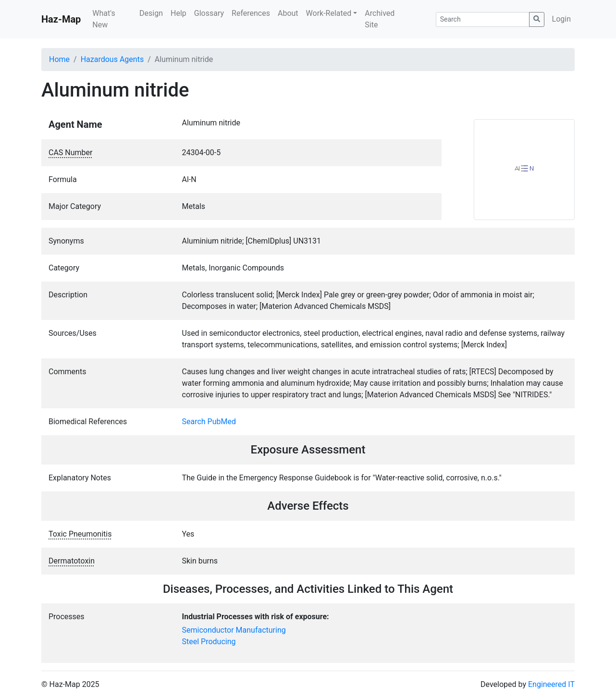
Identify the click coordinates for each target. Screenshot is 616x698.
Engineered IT (551, 684)
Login (561, 19)
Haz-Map (61, 19)
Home (59, 59)
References (251, 13)
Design (151, 13)
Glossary (209, 13)
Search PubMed (209, 422)
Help (179, 13)
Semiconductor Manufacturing (234, 630)
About (288, 13)
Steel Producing (209, 642)
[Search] (483, 19)
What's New (104, 19)
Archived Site (380, 19)
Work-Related (329, 13)
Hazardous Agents (112, 59)
